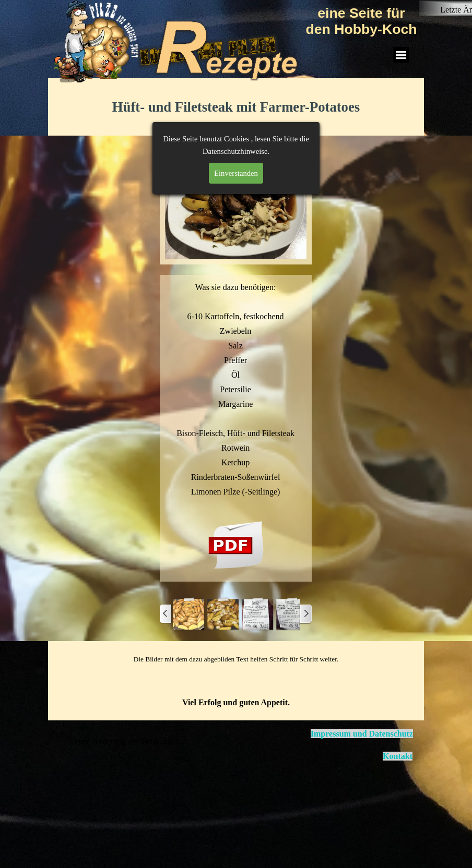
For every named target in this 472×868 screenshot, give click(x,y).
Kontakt (398, 756)
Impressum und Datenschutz (362, 734)
